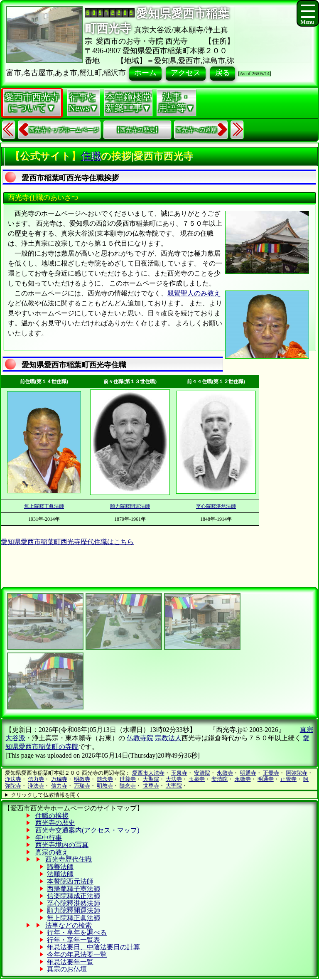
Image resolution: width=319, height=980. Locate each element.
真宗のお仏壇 (67, 969)
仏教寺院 (140, 738)
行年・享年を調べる (77, 932)
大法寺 (174, 779)
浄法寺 (13, 779)
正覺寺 (271, 773)
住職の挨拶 (52, 816)
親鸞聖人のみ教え (194, 293)
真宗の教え (52, 852)
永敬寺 (225, 773)
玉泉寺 (179, 773)
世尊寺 (128, 779)
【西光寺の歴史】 (137, 130)
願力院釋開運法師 (130, 506)
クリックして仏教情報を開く (46, 795)
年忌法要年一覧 (70, 962)
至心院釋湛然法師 (216, 506)
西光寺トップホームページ (64, 130)
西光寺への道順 (196, 130)
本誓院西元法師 (70, 881)
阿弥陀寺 (297, 773)
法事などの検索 (69, 925)
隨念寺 (105, 779)
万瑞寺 (59, 779)
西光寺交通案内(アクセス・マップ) (87, 830)
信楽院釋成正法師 (74, 896)
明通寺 (248, 773)
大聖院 (151, 779)
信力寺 (36, 779)
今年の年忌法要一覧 (77, 954)
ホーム (145, 73)
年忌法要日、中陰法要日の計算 (93, 947)
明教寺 (82, 779)
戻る (223, 73)
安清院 (202, 773)
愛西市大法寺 (148, 773)
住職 (91, 156)
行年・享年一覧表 (74, 940)
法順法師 (60, 874)
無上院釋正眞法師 (44, 506)
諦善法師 (60, 867)
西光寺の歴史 (55, 823)
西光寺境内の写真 (62, 845)
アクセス (186, 73)
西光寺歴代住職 (69, 859)
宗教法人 (168, 738)
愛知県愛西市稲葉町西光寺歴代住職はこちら (67, 542)
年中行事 (49, 838)
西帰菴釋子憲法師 (74, 889)
